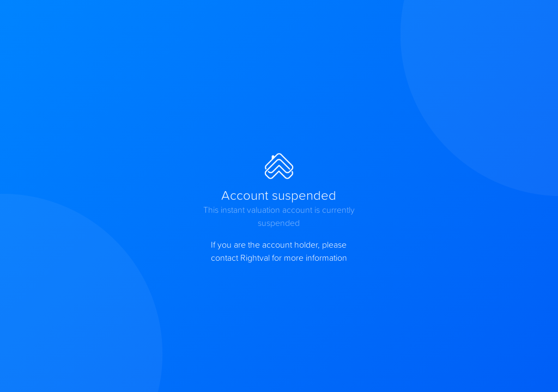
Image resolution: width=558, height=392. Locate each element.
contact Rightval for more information (279, 258)
